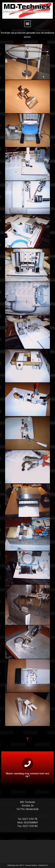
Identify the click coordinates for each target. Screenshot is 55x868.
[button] (28, 24)
